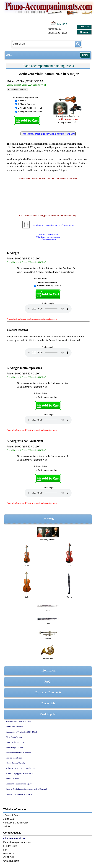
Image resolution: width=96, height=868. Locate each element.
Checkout (84, 32)
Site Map (9, 819)
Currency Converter (17, 90)
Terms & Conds (13, 815)
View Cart (84, 27)
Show (85, 55)
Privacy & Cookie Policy (17, 823)
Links (8, 826)
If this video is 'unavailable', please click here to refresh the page (48, 216)
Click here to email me (14, 838)
